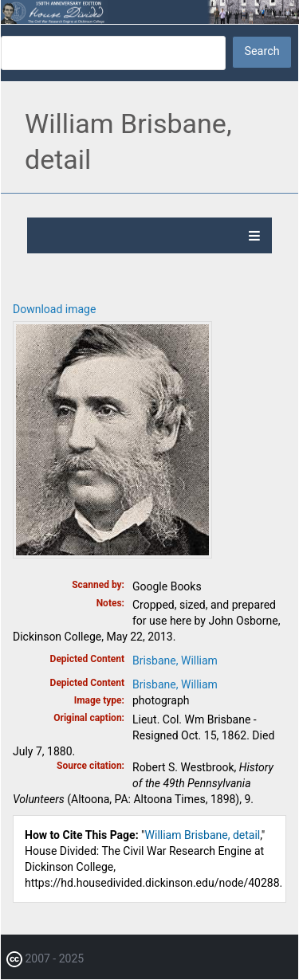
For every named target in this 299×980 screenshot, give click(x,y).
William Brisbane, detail (203, 835)
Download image (54, 309)
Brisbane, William (175, 661)
